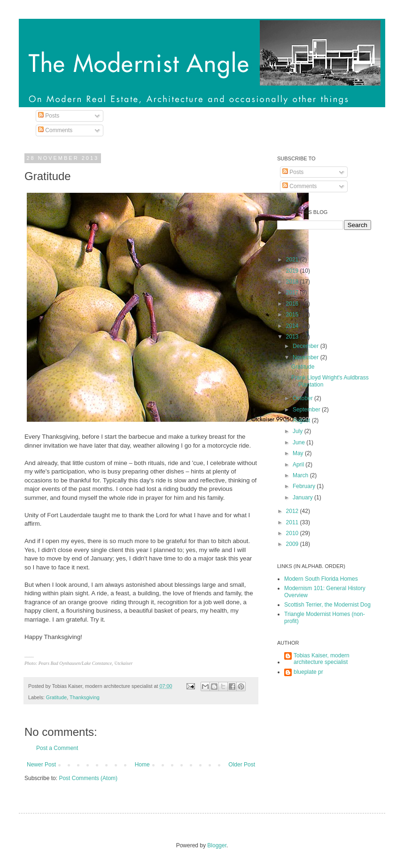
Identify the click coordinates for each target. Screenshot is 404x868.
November (307, 357)
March (301, 475)
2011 (293, 522)
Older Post (242, 765)
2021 (293, 260)
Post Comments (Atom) (88, 778)
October (303, 398)
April (299, 465)
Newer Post (41, 765)
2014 (293, 326)
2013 (293, 337)
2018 (293, 282)
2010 (293, 533)
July (299, 431)
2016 (293, 304)
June (299, 442)
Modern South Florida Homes (321, 579)
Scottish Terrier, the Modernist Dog (327, 605)
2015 (293, 315)
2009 (293, 544)
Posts (49, 116)
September (307, 410)
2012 (293, 511)
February (305, 486)
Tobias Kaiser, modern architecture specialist (322, 659)
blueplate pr (308, 672)
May (299, 453)
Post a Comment (57, 748)
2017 (293, 292)
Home (142, 765)
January (303, 497)
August (302, 420)
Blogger (217, 845)
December (307, 346)
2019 (293, 271)
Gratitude (56, 697)
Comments (55, 130)
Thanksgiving (85, 697)
